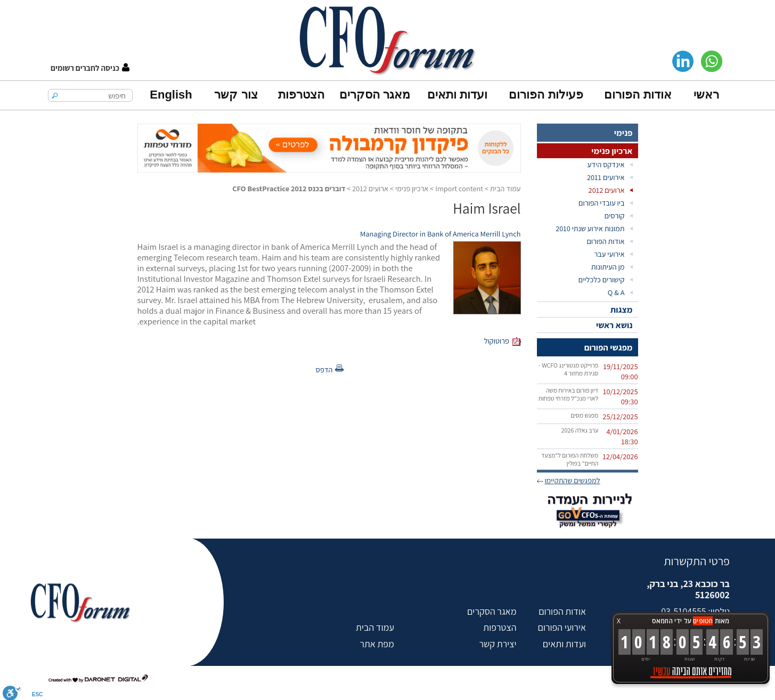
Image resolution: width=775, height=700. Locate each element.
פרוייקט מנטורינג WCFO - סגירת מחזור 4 (568, 369)
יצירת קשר (497, 644)
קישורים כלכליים (602, 279)
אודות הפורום (638, 95)
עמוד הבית (505, 188)
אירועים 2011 (606, 177)
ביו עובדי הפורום (601, 203)
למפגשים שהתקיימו (572, 480)
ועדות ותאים (457, 95)
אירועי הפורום (562, 627)
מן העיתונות (608, 267)
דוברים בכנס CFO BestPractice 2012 (289, 188)
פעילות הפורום (546, 95)
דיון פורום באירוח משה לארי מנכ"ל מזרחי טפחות (569, 394)
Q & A (616, 292)
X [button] (619, 621)
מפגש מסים (584, 415)
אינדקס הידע (606, 164)
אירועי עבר (609, 254)
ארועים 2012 (607, 190)
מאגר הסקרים (375, 95)
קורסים (615, 215)
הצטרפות (301, 95)
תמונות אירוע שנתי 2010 (590, 228)
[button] (90, 68)
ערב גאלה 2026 (580, 430)
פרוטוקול (497, 341)
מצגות (622, 310)
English (171, 95)
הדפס (324, 369)
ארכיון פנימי (612, 151)
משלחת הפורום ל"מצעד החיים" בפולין (570, 459)
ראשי (706, 95)
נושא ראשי (614, 325)
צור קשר (236, 95)
